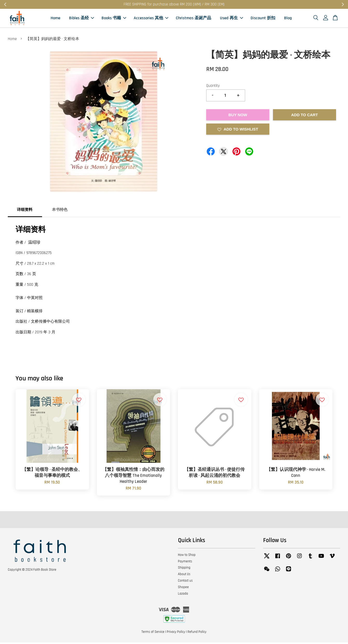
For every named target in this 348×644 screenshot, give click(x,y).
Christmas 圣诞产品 (193, 19)
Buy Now (238, 116)
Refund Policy (197, 633)
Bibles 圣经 (82, 19)
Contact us (185, 582)
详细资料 (25, 211)
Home (55, 19)
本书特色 (60, 211)
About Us (184, 576)
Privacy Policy (176, 633)
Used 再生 (232, 19)
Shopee (183, 589)
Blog (288, 19)
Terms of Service (153, 633)
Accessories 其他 (151, 19)
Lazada (183, 595)
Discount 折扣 (263, 19)
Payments (185, 563)
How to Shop (187, 556)
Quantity (213, 87)
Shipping (184, 569)
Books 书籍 (114, 19)
